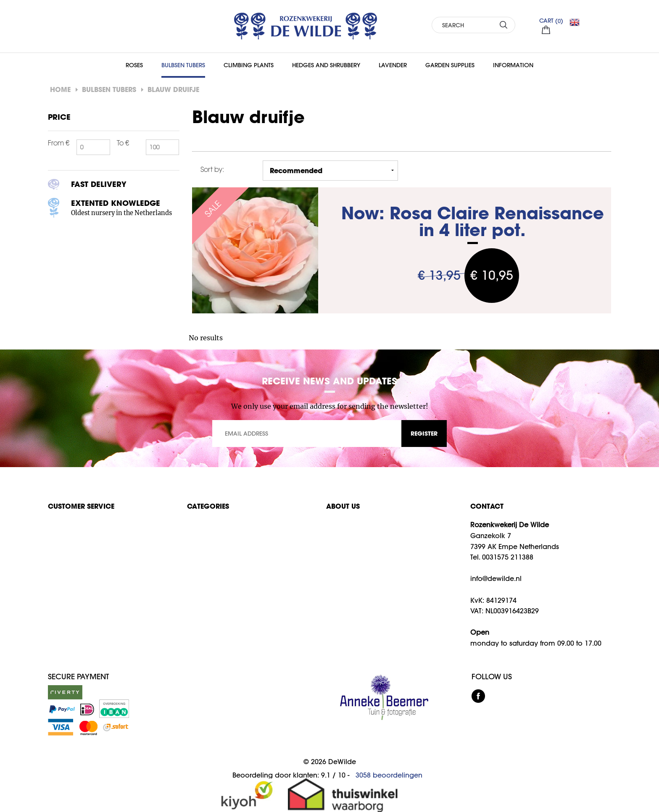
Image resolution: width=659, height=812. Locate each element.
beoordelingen (389, 775)
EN (578, 22)
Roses (134, 65)
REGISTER (424, 433)
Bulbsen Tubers (183, 65)
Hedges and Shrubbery (326, 65)
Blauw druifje (173, 89)
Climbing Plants (249, 65)
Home (60, 89)
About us (343, 506)
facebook (478, 696)
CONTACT (487, 506)
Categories (208, 506)
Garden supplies (450, 65)
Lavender (393, 65)
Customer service (81, 506)
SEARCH (504, 25)
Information (513, 65)
